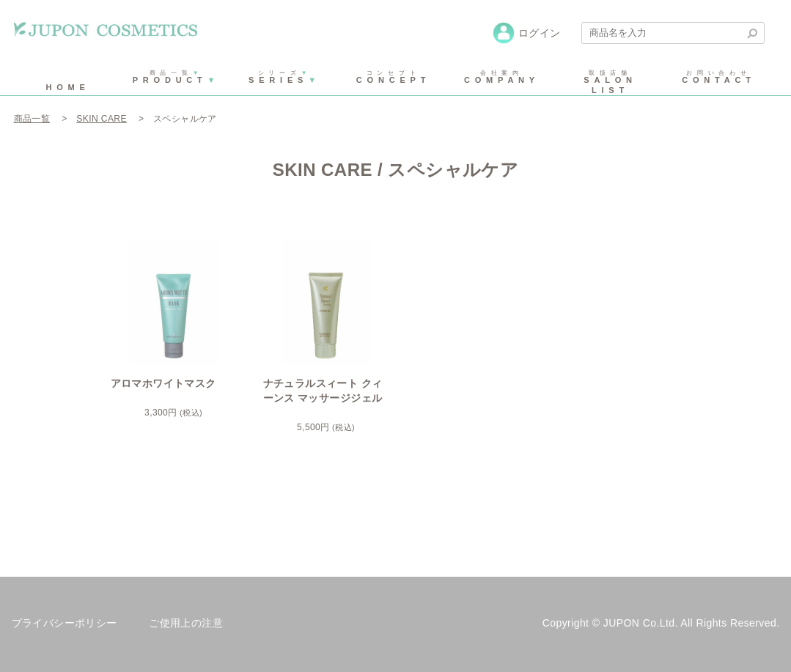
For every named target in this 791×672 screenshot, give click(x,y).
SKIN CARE (102, 119)
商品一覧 (32, 119)
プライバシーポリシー (65, 623)
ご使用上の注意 (186, 623)
